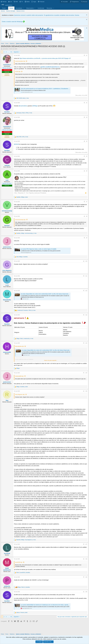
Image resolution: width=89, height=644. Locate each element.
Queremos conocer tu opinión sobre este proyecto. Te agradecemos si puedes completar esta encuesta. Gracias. (47, 15)
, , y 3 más (22, 137)
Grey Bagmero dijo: (20, 394)
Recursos (49, 8)
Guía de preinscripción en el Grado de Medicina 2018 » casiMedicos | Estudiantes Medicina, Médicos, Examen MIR (54, 89)
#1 (87, 55)
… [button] (9, 52)
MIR (16, 2)
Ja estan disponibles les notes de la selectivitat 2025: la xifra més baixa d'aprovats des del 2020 (48, 294)
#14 (86, 343)
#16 (86, 391)
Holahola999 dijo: (19, 376)
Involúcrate (41, 8)
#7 (87, 202)
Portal (4, 8)
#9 (87, 238)
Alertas (4, 2)
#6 (87, 171)
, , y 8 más (27, 310)
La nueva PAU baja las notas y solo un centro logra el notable (39, 249)
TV (21, 2)
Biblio (27, 2)
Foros (11, 8)
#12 (86, 291)
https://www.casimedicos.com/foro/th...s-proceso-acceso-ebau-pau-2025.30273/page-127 (45, 58)
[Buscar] (84, 2)
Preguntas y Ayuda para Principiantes (37, 193)
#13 (86, 315)
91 (11, 52)
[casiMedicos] (7, 5)
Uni (10, 2)
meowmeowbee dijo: (20, 61)
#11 (86, 276)
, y (22, 197)
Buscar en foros (21, 11)
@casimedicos (23, 106)
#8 (87, 216)
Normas (3, 11)
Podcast (41, 2)
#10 (86, 261)
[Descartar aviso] (86, 15)
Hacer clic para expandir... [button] (51, 360)
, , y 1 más (23, 98)
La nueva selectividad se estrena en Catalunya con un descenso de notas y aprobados (46, 605)
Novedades (19, 8)
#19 (86, 577)
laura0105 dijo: (19, 562)
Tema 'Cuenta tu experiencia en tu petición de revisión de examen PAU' (43, 177)
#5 (87, 156)
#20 (86, 592)
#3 (87, 117)
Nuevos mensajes (11, 11)
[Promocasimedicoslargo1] (43, 40)
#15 (86, 373)
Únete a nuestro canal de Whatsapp (12, 22)
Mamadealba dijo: (20, 346)
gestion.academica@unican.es (50, 67)
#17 (86, 544)
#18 (86, 559)
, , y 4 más (24, 113)
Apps (34, 2)
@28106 (16, 144)
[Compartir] (84, 55)
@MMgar (35, 106)
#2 (87, 103)
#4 (87, 141)
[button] (7, 8)
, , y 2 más (26, 233)
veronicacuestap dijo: (20, 220)
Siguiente (16, 52)
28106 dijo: (18, 72)
